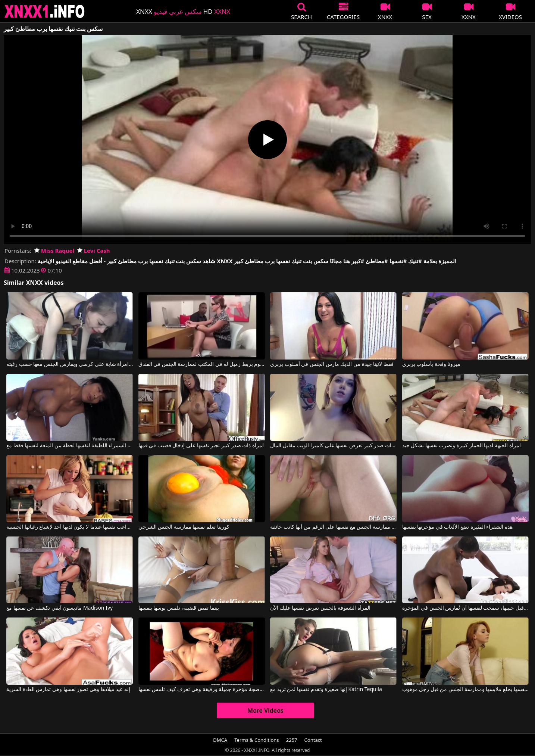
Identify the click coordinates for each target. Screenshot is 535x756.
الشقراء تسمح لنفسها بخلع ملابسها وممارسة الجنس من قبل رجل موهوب (465, 690)
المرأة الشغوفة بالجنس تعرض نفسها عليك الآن (320, 608)
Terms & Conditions (256, 740)
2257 (292, 740)
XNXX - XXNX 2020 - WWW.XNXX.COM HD (45, 11)
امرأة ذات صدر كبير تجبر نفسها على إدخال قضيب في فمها (201, 446)
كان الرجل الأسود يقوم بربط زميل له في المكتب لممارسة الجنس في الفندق (202, 364)
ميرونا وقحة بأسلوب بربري (431, 364)
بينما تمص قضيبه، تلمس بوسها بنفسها (179, 608)
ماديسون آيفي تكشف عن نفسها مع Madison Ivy (60, 608)
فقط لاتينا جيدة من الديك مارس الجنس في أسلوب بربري (332, 364)
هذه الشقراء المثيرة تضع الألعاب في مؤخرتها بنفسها (457, 527)
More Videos (265, 710)
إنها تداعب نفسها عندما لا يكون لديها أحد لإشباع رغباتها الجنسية (70, 527)
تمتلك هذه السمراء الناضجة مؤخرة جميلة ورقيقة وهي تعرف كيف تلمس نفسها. (202, 690)
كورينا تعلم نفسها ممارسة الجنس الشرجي (184, 527)
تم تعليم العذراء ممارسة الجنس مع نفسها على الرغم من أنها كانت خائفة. (333, 527)
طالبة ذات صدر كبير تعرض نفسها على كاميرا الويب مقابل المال (333, 446)
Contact (313, 740)
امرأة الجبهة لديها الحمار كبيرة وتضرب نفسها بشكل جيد (462, 446)
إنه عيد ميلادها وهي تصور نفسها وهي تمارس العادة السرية (68, 690)
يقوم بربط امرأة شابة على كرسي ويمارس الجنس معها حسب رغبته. (70, 364)
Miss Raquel (54, 251)
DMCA (220, 740)
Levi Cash (94, 251)
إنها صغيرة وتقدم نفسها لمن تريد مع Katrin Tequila (326, 690)
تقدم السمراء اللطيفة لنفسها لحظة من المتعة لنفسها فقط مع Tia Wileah (70, 446)
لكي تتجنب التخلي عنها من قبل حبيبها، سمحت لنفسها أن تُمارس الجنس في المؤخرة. (465, 608)
